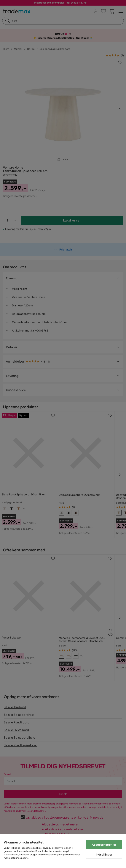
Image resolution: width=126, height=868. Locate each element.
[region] (63, 851)
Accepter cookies (104, 844)
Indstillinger (104, 854)
